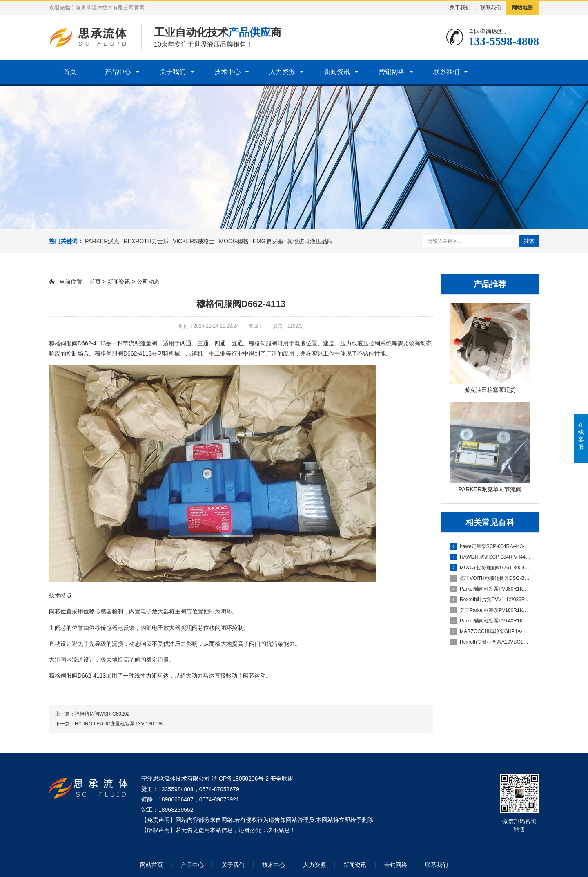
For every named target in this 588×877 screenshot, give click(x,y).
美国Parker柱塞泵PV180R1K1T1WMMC (490, 610)
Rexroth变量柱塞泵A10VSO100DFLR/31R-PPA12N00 (490, 642)
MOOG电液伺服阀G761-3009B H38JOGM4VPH (490, 568)
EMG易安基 (268, 241)
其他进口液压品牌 (310, 241)
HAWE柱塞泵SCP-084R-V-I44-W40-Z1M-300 (490, 557)
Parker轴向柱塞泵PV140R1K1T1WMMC (490, 621)
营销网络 (392, 72)
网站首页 (151, 865)
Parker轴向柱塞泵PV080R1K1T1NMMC (490, 589)
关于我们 (460, 8)
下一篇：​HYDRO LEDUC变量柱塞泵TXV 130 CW (109, 724)
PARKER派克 (102, 241)
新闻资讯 (337, 72)
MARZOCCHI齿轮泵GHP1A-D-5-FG (490, 631)
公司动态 (148, 282)
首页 (70, 72)
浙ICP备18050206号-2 (240, 779)
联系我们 (491, 8)
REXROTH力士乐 (146, 241)
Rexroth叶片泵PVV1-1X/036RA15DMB (490, 600)
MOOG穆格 (234, 241)
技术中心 (227, 72)
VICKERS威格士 (194, 241)
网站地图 (522, 8)
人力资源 (282, 72)
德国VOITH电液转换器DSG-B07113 (490, 578)
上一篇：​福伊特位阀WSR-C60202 (92, 714)
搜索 (529, 241)
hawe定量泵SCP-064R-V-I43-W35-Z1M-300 (490, 546)
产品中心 (118, 72)
